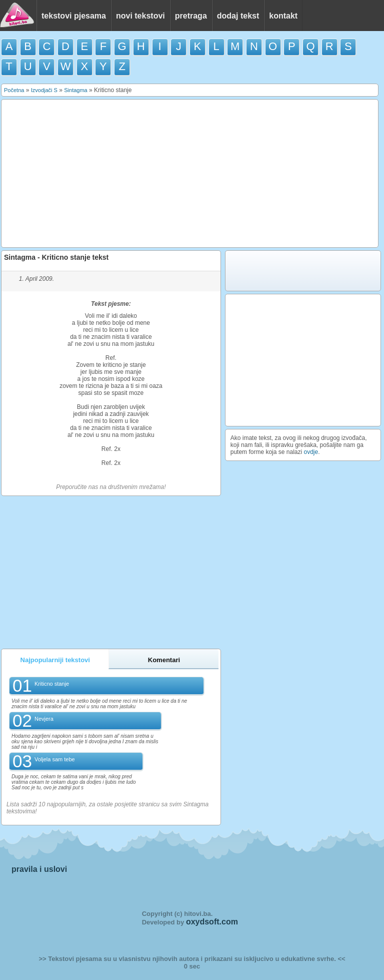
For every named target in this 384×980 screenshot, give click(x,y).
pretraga (191, 16)
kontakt (283, 16)
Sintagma (75, 90)
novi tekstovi (140, 16)
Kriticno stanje (52, 684)
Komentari (164, 660)
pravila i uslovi (39, 869)
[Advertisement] (190, 174)
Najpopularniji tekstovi (55, 660)
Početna (14, 90)
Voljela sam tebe (55, 759)
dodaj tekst (238, 16)
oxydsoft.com (212, 922)
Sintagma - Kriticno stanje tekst (56, 257)
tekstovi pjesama (74, 16)
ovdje (311, 452)
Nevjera (44, 719)
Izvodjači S (44, 90)
